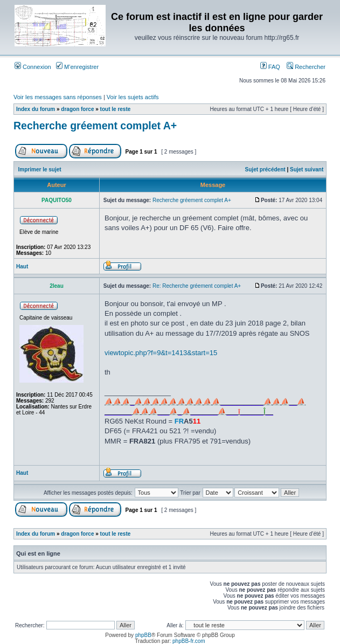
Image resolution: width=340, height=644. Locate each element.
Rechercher (306, 67)
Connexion (33, 67)
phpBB (143, 635)
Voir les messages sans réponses (58, 97)
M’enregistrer (77, 67)
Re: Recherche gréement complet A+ (197, 286)
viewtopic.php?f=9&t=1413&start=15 (161, 353)
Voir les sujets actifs (133, 97)
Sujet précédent (265, 169)
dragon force (77, 109)
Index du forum (36, 109)
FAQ (270, 67)
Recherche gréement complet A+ (95, 126)
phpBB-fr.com (189, 641)
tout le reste (116, 109)
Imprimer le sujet (40, 169)
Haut (22, 266)
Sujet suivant (307, 169)
